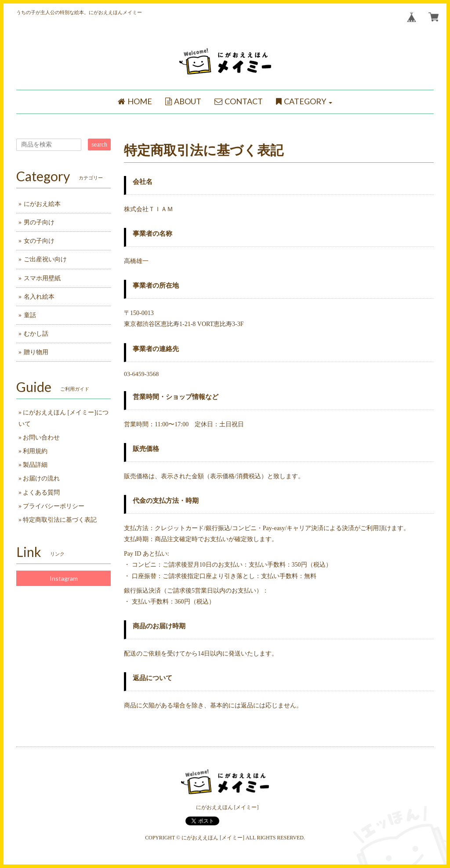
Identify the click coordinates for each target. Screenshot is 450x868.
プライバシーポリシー (54, 506)
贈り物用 (36, 352)
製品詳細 (35, 465)
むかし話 (36, 334)
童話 (30, 315)
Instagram (64, 578)
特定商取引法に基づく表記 (60, 520)
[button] (304, 102)
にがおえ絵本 (42, 204)
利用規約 (35, 451)
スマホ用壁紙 (42, 278)
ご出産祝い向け (45, 259)
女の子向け (39, 241)
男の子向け (39, 222)
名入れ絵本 (39, 297)
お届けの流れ (41, 478)
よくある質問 (41, 493)
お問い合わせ (41, 438)
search (99, 145)
